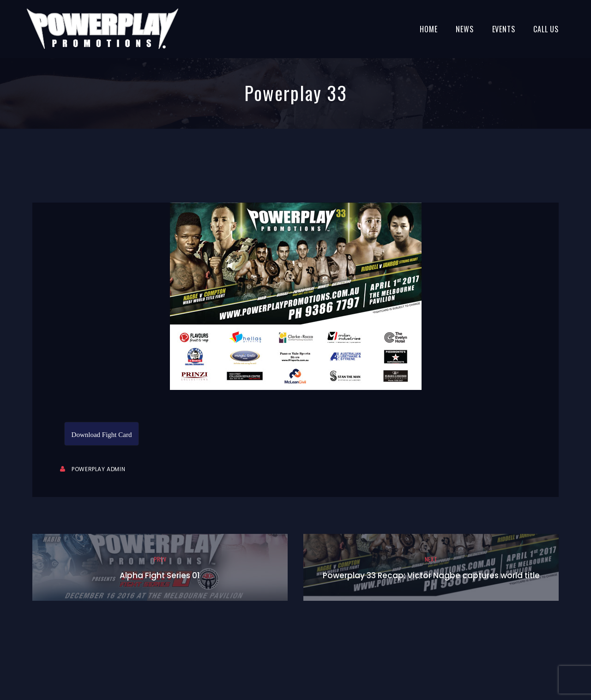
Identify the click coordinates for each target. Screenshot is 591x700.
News (464, 29)
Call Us (546, 29)
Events (504, 29)
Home (428, 29)
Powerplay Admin (98, 469)
